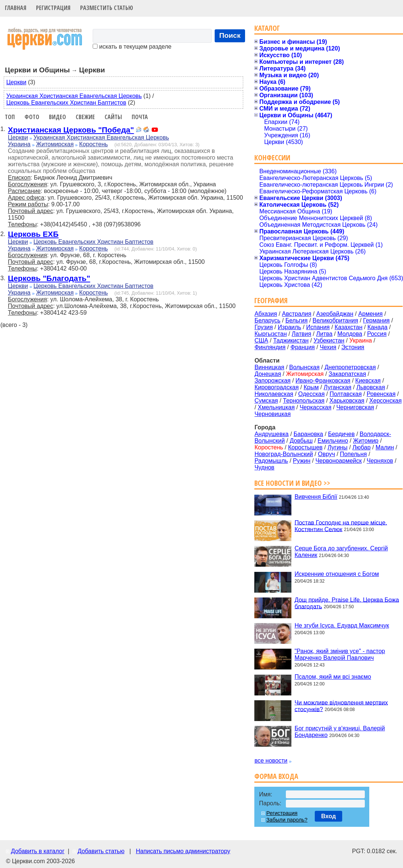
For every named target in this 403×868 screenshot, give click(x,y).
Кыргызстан (270, 334)
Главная (16, 8)
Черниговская (355, 407)
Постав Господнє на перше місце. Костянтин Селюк (341, 526)
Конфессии (272, 158)
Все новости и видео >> (292, 483)
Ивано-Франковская (323, 381)
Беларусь (267, 320)
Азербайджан (335, 314)
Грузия (263, 327)
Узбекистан (329, 340)
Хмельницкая (276, 407)
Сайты (113, 117)
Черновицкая (272, 414)
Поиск (230, 35)
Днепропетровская (350, 367)
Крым (311, 387)
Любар (362, 447)
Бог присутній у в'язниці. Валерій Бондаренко (340, 732)
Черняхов (380, 461)
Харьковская (347, 401)
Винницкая (269, 367)
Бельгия (297, 320)
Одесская (311, 394)
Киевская (368, 381)
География (271, 300)
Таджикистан (291, 340)
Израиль (289, 327)
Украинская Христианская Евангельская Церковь (74, 96)
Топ (10, 117)
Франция (303, 347)
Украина (19, 144)
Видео (57, 117)
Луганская (338, 387)
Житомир (366, 441)
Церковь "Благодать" (49, 278)
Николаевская (274, 394)
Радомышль (271, 461)
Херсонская (385, 401)
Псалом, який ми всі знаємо (333, 677)
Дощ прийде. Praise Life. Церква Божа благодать (347, 603)
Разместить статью (107, 8)
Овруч (326, 454)
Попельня (354, 454)
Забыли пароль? (287, 820)
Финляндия (270, 347)
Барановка (308, 434)
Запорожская (272, 381)
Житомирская (55, 144)
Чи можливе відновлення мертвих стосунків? (341, 706)
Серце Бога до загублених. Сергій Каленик (341, 552)
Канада (377, 327)
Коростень (94, 144)
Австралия (297, 314)
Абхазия (266, 314)
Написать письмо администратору (183, 851)
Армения (370, 314)
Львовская (371, 387)
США (261, 340)
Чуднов (264, 467)
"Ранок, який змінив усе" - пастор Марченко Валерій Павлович (340, 654)
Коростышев (305, 447)
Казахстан (349, 327)
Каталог (267, 28)
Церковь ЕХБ (33, 234)
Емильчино (333, 441)
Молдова (350, 334)
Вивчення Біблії (316, 497)
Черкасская (316, 407)
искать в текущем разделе (132, 47)
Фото (32, 117)
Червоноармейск (339, 461)
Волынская (304, 367)
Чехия (328, 347)
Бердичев (341, 434)
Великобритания (335, 320)
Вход (328, 816)
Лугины (337, 447)
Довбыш (301, 441)
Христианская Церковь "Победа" (71, 130)
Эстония (353, 347)
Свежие (85, 117)
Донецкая (268, 374)
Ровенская (381, 394)
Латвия (301, 334)
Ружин (302, 461)
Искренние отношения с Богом (337, 574)
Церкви (16, 82)
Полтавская (346, 394)
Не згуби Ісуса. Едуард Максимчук (342, 625)
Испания (318, 327)
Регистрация (53, 8)
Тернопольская (304, 401)
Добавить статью (101, 851)
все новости (271, 761)
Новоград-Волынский (284, 454)
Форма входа (276, 776)
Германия (376, 320)
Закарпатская (347, 374)
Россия (377, 334)
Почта (140, 117)
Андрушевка (271, 434)
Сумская (266, 401)
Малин (385, 447)
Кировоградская (276, 387)
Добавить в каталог (37, 851)
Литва (324, 334)
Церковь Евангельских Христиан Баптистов (66, 103)
